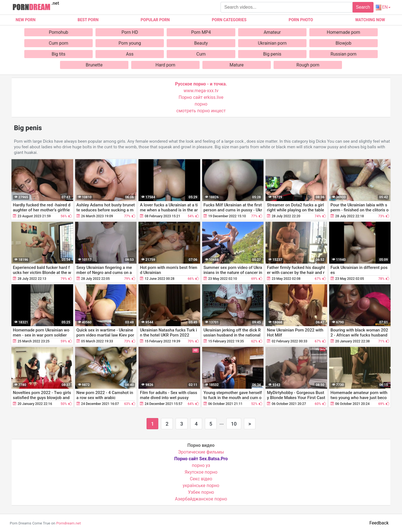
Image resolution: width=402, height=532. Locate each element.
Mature (236, 65)
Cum (201, 54)
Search (363, 7)
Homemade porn (344, 32)
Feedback (379, 523)
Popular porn (155, 20)
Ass (130, 54)
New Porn (26, 20)
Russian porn (344, 54)
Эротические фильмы (201, 452)
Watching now (370, 20)
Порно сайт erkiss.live (201, 97)
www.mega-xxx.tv (201, 91)
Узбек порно (201, 492)
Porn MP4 (201, 32)
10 (234, 424)
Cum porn (59, 43)
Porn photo (301, 20)
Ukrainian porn (272, 43)
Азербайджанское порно (201, 499)
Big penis (272, 54)
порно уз (201, 465)
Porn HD (130, 32)
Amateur (272, 32)
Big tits (58, 54)
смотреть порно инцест (201, 111)
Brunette (94, 65)
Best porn (88, 20)
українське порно (201, 486)
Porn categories (229, 20)
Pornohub (58, 32)
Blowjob (344, 43)
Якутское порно (201, 472)
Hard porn (165, 65)
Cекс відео (201, 479)
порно (201, 104)
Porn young (130, 43)
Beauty (201, 43)
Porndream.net (68, 523)
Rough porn (308, 65)
